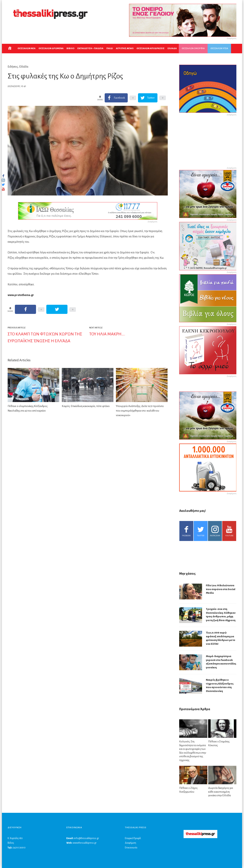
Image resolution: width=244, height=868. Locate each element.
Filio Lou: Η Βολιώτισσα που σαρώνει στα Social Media (221, 589)
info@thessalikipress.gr (86, 838)
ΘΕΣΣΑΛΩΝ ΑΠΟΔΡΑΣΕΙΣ (150, 48)
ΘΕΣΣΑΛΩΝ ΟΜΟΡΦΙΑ (193, 48)
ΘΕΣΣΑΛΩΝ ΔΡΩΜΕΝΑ (51, 48)
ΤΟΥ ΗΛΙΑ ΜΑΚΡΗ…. (107, 334)
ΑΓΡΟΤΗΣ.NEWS (125, 48)
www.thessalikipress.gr (85, 843)
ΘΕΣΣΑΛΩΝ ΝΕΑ (26, 48)
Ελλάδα (24, 67)
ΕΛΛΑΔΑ (172, 48)
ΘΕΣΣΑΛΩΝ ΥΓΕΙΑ (219, 48)
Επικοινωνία (131, 848)
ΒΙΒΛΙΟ (70, 48)
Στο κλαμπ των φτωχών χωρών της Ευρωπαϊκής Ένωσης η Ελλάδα (45, 337)
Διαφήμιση (130, 843)
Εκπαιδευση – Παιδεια (90, 48)
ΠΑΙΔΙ (110, 48)
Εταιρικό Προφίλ (133, 838)
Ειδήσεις (13, 67)
